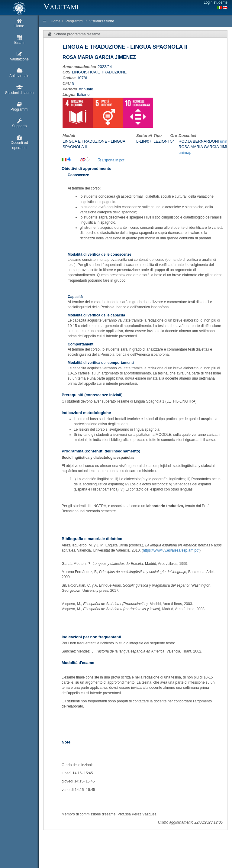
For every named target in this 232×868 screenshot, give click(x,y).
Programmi (74, 21)
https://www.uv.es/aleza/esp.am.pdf (171, 550)
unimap (185, 152)
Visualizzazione (102, 21)
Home (56, 21)
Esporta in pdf (111, 160)
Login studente (216, 2)
